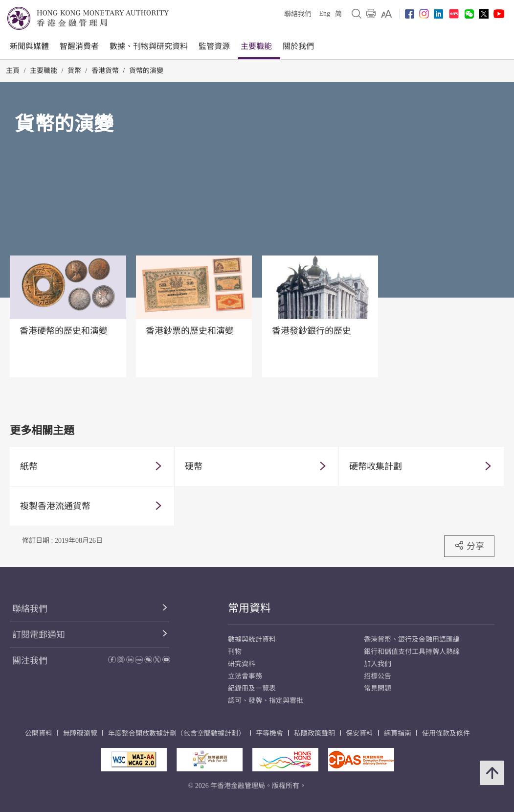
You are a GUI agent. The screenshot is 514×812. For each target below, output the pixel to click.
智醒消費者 (79, 46)
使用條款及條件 (446, 733)
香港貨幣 (105, 71)
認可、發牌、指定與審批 (266, 701)
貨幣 (74, 71)
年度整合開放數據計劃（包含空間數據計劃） (177, 733)
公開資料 (39, 733)
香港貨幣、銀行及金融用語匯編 (412, 639)
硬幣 (194, 466)
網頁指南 (398, 733)
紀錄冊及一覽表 (252, 688)
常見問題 (378, 688)
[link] (387, 14)
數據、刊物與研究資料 (149, 46)
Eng (324, 13)
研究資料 (242, 664)
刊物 (235, 652)
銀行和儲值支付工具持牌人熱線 (412, 652)
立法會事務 (245, 676)
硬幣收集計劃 (376, 466)
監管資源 (214, 46)
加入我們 (378, 664)
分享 (469, 546)
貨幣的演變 (146, 71)
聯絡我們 (298, 14)
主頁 (13, 71)
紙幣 (29, 466)
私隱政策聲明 (314, 733)
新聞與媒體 (29, 46)
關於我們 (298, 46)
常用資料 (249, 608)
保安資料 (359, 733)
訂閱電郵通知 (39, 635)
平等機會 (269, 733)
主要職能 (256, 46)
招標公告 (378, 676)
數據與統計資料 (252, 639)
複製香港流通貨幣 (55, 506)
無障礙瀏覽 (80, 733)
